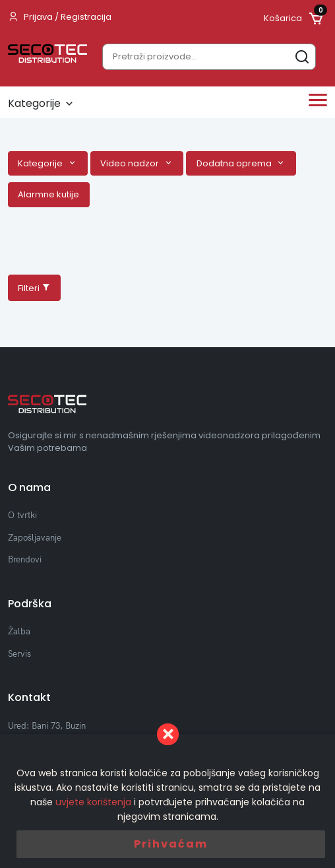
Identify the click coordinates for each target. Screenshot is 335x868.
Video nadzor (131, 163)
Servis (19, 653)
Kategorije (41, 163)
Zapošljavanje (35, 537)
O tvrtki (22, 515)
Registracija (86, 17)
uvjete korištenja (93, 802)
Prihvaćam (171, 844)
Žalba (19, 631)
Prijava (38, 17)
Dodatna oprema (235, 163)
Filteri (34, 288)
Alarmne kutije (48, 194)
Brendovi (25, 559)
